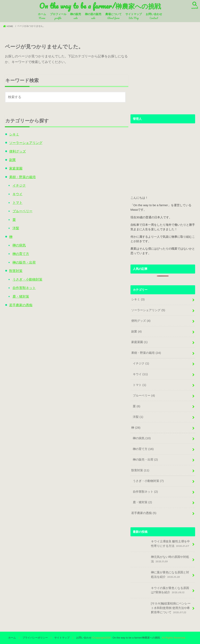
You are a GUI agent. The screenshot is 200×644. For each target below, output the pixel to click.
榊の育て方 (20, 251)
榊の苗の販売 (93, 16)
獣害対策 (15, 268)
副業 (12, 159)
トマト (17, 201)
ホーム (42, 16)
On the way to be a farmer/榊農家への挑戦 (100, 6)
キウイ (17, 193)
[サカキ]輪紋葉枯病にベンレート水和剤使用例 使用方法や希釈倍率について (161, 608)
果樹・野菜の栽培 (21, 176)
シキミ (13, 134)
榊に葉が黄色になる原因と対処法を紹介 (160, 576)
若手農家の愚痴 (20, 301)
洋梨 (15, 226)
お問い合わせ (154, 16)
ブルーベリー (21, 209)
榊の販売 (76, 16)
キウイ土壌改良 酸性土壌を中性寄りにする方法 (161, 545)
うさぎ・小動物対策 (26, 276)
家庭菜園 (15, 168)
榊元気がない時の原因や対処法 (160, 560)
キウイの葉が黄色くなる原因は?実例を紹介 (160, 591)
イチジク (18, 184)
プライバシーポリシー (36, 638)
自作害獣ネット (23, 284)
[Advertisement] (163, 76)
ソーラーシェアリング (25, 143)
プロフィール (58, 16)
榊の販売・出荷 (23, 259)
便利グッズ (17, 151)
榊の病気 (18, 243)
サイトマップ (134, 16)
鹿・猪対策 (20, 292)
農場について (113, 16)
